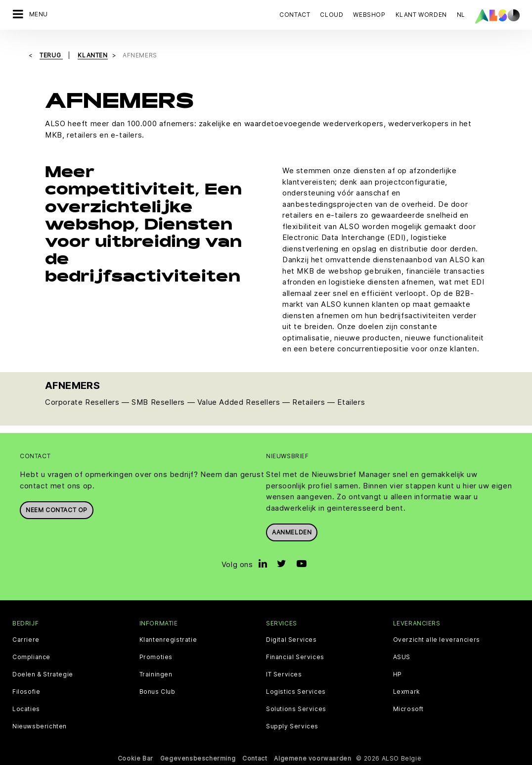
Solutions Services (296, 708)
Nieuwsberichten (40, 725)
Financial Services (295, 656)
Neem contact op (57, 509)
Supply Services (292, 725)
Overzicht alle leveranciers (437, 639)
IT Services (284, 673)
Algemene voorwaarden (312, 757)
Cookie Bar (135, 757)
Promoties (156, 656)
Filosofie (26, 691)
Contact (295, 15)
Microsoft (408, 708)
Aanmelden (292, 532)
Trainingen (156, 673)
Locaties (26, 708)
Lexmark (407, 691)
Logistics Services (296, 691)
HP (398, 673)
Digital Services (291, 639)
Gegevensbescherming (198, 757)
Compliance (31, 656)
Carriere (26, 639)
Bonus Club (157, 691)
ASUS (402, 656)
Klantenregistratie (168, 639)
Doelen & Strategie (43, 673)
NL (461, 15)
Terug (51, 55)
